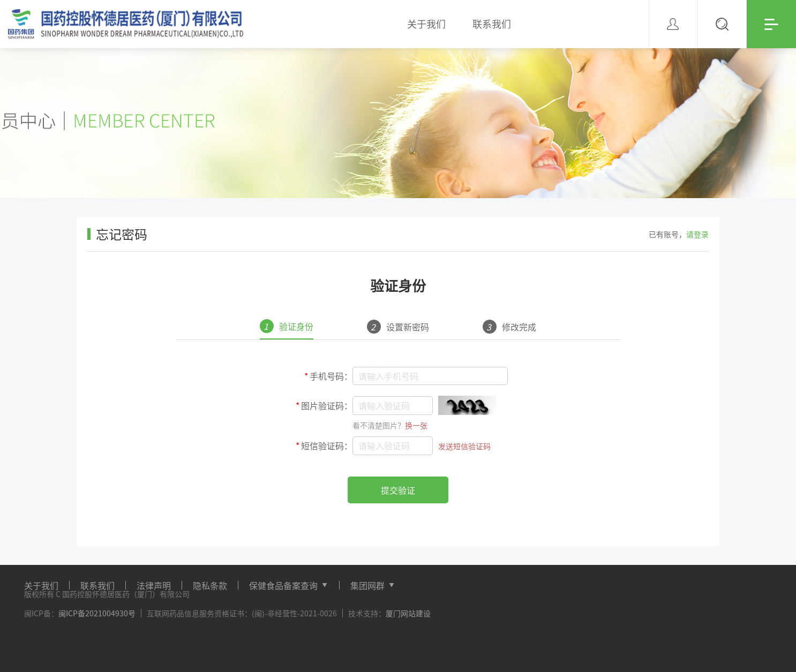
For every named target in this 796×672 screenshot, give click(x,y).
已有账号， (679, 234)
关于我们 (41, 585)
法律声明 (154, 585)
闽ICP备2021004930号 (97, 613)
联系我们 (97, 585)
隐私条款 (210, 585)
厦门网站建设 (408, 613)
